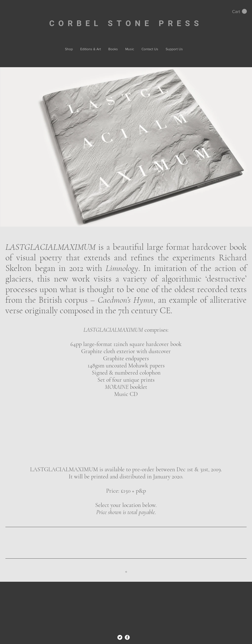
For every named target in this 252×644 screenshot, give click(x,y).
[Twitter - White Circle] (120, 637)
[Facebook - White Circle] (127, 637)
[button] (239, 11)
